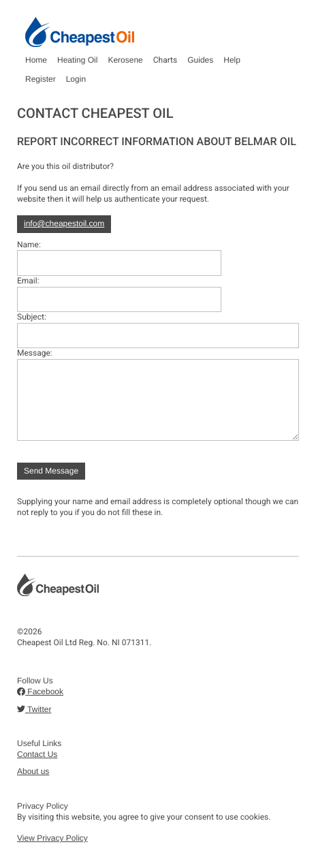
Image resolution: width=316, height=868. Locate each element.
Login (76, 79)
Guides (200, 60)
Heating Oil (77, 60)
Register (41, 79)
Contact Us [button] (37, 754)
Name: (29, 245)
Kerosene (125, 60)
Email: (28, 281)
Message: (35, 353)
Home (36, 60)
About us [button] (33, 771)
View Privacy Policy (52, 838)
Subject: (32, 317)
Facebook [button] (40, 692)
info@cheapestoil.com (64, 223)
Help (232, 60)
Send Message (51, 471)
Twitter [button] (34, 709)
